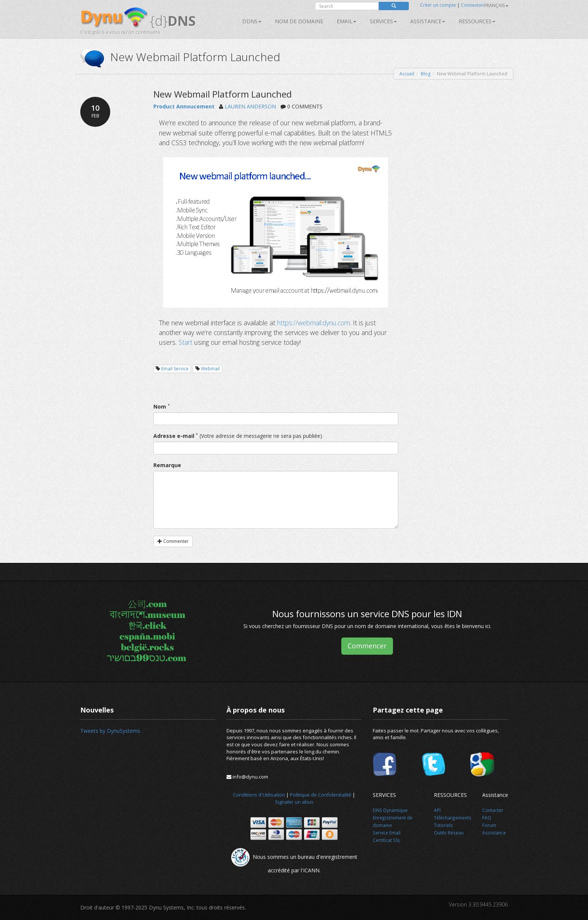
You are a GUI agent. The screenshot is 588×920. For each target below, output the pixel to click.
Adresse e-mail (174, 436)
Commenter (173, 541)
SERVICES (383, 21)
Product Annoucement (184, 106)
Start (185, 342)
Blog (426, 74)
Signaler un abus (294, 802)
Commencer (367, 646)
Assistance (428, 21)
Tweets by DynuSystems (110, 731)
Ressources (477, 21)
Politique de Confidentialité (321, 795)
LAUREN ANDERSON (250, 106)
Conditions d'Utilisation (259, 795)
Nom (160, 407)
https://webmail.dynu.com (313, 323)
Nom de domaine (299, 21)
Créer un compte (438, 5)
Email (346, 21)
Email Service (175, 369)
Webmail (210, 369)
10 (95, 111)
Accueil (407, 74)
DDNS (252, 21)
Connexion (472, 5)
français (496, 5)
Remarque (167, 465)
